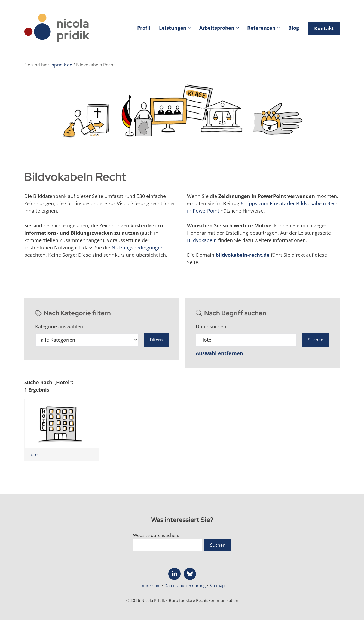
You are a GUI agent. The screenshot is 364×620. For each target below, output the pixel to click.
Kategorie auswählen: (60, 326)
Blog (294, 28)
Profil (144, 28)
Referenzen (266, 28)
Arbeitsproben (221, 28)
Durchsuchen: (212, 326)
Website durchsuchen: (156, 535)
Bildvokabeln (202, 240)
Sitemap (217, 585)
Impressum (151, 585)
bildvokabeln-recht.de (243, 255)
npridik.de (62, 65)
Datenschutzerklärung (186, 585)
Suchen (218, 545)
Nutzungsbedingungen (138, 248)
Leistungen (177, 28)
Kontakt (324, 28)
